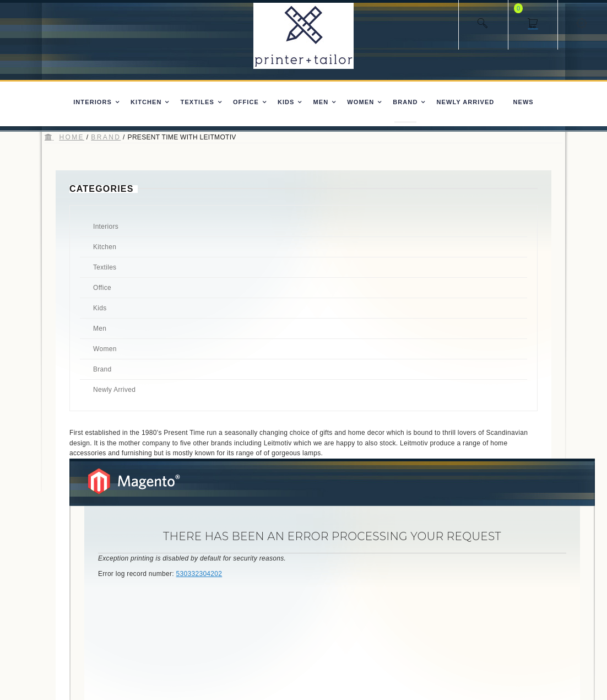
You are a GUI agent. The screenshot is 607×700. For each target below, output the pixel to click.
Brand (106, 137)
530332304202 (199, 574)
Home (72, 137)
